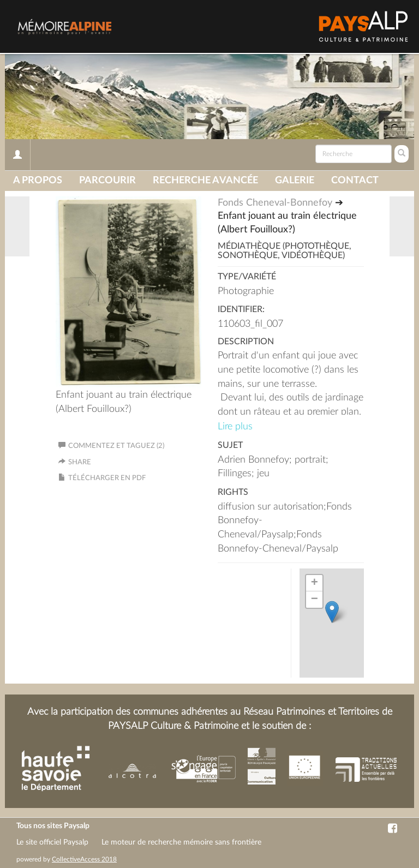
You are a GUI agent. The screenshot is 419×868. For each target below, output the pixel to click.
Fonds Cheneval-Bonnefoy (275, 203)
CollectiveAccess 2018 (84, 859)
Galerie (295, 181)
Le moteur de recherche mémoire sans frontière (181, 842)
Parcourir (107, 181)
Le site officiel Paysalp (52, 842)
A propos (38, 181)
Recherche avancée (205, 181)
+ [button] (315, 583)
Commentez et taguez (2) (111, 446)
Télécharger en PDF (107, 478)
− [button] (315, 600)
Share (80, 462)
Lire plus (235, 427)
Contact (355, 181)
